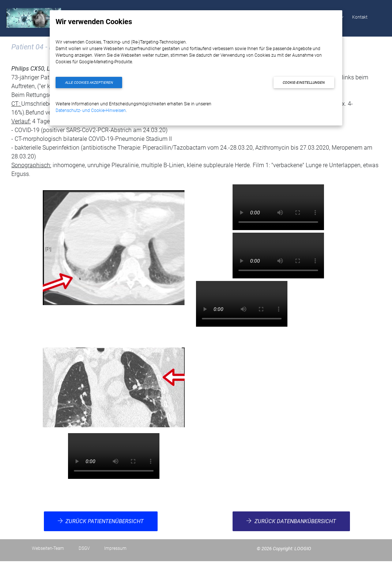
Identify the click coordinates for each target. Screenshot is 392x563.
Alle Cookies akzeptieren (89, 82)
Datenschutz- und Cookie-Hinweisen (91, 110)
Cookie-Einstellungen (304, 82)
